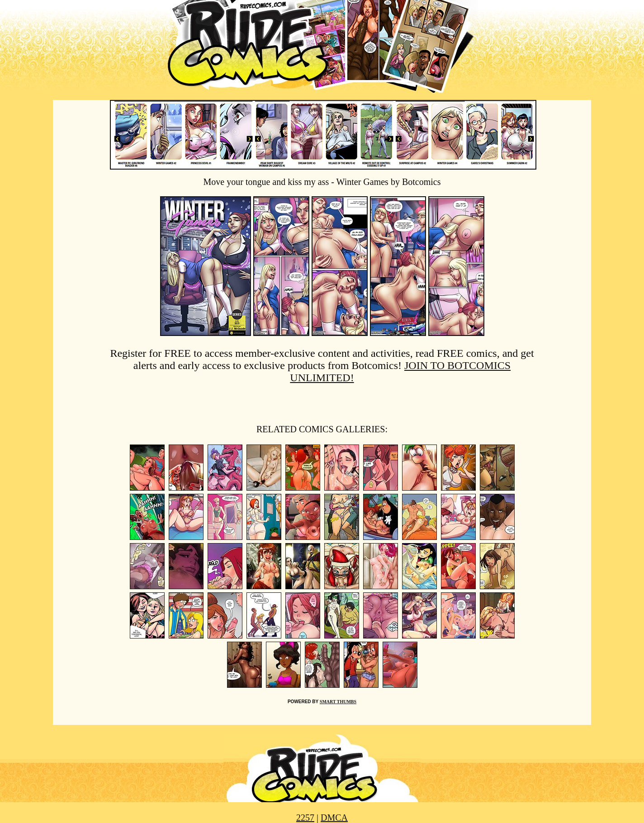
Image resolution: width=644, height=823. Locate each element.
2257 (305, 818)
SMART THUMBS (338, 702)
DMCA (334, 818)
